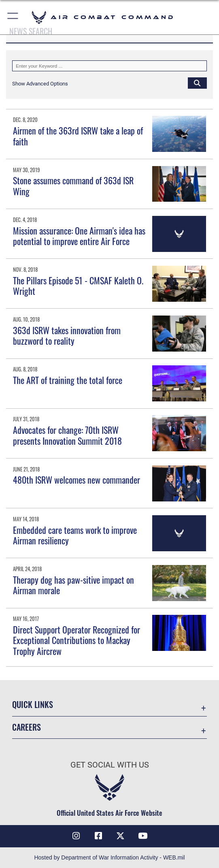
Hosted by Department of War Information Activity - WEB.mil (109, 857)
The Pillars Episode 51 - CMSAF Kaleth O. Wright (78, 286)
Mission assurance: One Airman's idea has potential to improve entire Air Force (79, 236)
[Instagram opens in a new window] (76, 836)
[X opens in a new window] (121, 836)
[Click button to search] (197, 83)
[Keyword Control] (109, 66)
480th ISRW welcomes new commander (77, 480)
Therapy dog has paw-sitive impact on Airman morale (73, 585)
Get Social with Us (110, 765)
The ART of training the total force (68, 380)
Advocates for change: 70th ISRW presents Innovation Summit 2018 (67, 435)
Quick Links (33, 704)
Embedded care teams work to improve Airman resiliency (75, 535)
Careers (27, 727)
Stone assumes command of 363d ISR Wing (73, 186)
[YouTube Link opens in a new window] (143, 836)
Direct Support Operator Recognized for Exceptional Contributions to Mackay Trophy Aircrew (77, 640)
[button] (13, 17)
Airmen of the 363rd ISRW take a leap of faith (78, 136)
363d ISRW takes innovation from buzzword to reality (67, 335)
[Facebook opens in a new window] (98, 836)
